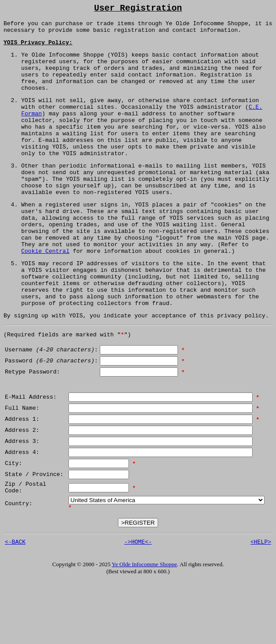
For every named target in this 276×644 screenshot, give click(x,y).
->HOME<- (138, 605)
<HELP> (261, 605)
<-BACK (15, 605)
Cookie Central (45, 294)
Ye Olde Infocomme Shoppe (144, 627)
